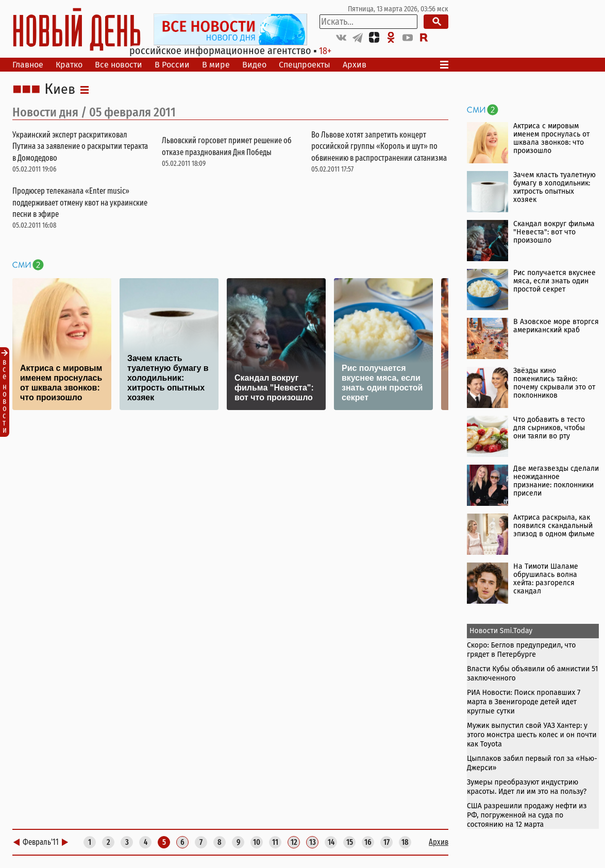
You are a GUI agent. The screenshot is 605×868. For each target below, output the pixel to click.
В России (172, 65)
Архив (355, 65)
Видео (254, 65)
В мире (216, 65)
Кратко (69, 65)
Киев (60, 90)
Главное (28, 65)
